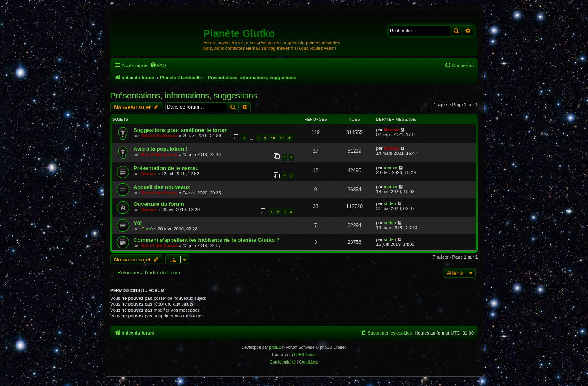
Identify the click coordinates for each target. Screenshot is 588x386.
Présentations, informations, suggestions (184, 96)
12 (290, 138)
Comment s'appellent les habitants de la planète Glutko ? (207, 240)
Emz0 (147, 229)
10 (273, 138)
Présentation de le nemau (166, 168)
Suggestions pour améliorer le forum (181, 130)
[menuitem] (158, 65)
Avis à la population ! (160, 149)
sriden (390, 203)
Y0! (138, 223)
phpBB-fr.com (304, 355)
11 (281, 138)
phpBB (275, 347)
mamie (391, 167)
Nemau (391, 129)
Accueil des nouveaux (162, 187)
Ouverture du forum (159, 204)
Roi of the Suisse (159, 136)
